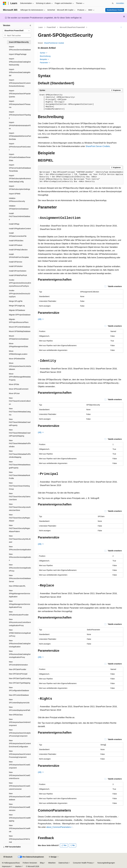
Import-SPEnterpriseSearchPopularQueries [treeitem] (20, 94)
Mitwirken (52, 863)
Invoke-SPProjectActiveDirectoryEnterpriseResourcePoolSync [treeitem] (20, 283)
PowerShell (51, 27)
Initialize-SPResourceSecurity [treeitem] (17, 200)
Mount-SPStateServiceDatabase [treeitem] (19, 337)
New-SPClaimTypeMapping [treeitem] (20, 683)
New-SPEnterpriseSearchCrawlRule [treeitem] (20, 828)
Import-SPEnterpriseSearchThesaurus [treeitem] (20, 104)
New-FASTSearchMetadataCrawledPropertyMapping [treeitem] (20, 433)
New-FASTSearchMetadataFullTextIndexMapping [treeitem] (20, 454)
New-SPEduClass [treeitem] (16, 715)
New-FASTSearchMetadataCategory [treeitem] (20, 412)
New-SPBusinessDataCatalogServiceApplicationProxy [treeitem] (20, 654)
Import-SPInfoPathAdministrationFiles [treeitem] (20, 125)
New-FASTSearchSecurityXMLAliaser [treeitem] (20, 539)
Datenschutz (63, 863)
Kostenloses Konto (115, 10)
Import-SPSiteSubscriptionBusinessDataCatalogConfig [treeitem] (20, 179)
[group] (81, 177)
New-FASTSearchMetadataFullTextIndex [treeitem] (20, 443)
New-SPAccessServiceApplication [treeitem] (20, 548)
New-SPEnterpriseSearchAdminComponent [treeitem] (20, 722)
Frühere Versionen (30, 863)
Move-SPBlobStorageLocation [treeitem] (18, 353)
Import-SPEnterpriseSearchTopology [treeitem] (20, 115)
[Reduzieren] (30, 25)
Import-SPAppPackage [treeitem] (18, 54)
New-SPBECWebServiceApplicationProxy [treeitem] (20, 633)
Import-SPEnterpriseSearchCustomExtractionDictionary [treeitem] (20, 83)
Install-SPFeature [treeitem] (16, 245)
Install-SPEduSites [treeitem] (16, 241)
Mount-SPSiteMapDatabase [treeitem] (20, 331)
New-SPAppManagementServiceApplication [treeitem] (20, 594)
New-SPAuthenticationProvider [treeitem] (19, 613)
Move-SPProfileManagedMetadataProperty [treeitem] (20, 377)
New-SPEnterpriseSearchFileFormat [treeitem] (19, 839)
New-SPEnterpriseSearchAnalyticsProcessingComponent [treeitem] (20, 733)
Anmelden (120, 3)
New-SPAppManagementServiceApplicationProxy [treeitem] (20, 604)
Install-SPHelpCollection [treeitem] (18, 250)
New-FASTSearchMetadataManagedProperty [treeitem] (20, 465)
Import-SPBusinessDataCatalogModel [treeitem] (20, 72)
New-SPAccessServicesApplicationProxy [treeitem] (20, 568)
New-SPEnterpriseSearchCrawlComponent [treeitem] (20, 765)
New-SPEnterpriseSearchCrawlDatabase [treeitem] (20, 797)
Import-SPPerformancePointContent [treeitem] (20, 147)
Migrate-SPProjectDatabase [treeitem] (20, 315)
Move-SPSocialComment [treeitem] (19, 389)
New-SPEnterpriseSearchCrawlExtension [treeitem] (20, 807)
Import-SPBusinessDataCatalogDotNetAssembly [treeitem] (20, 62)
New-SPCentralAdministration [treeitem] (18, 663)
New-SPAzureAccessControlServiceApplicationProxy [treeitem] (20, 622)
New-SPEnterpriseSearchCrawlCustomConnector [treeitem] (20, 786)
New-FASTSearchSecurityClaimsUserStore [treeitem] (20, 497)
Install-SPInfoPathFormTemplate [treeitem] (19, 256)
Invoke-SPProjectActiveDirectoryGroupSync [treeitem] (20, 294)
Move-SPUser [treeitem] (14, 393)
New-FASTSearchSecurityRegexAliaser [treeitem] (19, 518)
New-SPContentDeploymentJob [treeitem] (19, 701)
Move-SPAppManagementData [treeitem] (18, 345)
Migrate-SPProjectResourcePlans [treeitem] (19, 321)
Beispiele (45, 59)
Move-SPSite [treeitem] (14, 384)
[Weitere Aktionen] (121, 27)
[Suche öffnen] (113, 3)
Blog (42, 863)
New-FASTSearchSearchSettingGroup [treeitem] (19, 486)
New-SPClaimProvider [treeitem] (18, 669)
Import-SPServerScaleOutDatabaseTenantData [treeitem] (20, 168)
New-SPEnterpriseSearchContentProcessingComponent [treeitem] (20, 754)
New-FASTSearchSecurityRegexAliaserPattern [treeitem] (19, 528)
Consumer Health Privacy (83, 863)
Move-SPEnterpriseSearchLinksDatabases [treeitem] (20, 366)
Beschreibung (45, 56)
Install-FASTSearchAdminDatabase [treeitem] (20, 216)
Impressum (6, 866)
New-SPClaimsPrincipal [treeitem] (18, 674)
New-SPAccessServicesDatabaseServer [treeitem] (20, 578)
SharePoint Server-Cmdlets (98, 146)
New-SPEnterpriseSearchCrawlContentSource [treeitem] (20, 775)
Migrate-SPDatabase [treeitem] (17, 310)
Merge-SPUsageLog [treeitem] (17, 306)
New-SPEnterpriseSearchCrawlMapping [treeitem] (20, 818)
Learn (41, 27)
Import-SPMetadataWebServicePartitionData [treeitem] (20, 136)
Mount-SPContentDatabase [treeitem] (20, 327)
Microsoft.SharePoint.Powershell (72, 27)
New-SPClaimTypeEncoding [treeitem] (20, 678)
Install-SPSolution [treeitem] (16, 266)
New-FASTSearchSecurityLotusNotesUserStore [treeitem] (20, 507)
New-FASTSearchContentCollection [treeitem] (20, 401)
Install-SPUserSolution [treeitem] (18, 271)
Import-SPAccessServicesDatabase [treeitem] (20, 48)
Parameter (45, 63)
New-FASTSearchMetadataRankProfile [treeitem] (19, 475)
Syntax (44, 53)
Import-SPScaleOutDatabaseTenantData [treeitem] (20, 157)
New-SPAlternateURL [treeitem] (17, 586)
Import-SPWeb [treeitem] (15, 194)
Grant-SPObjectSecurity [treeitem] (19, 42)
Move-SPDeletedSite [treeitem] (17, 359)
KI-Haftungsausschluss (11, 863)
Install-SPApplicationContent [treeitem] (20, 229)
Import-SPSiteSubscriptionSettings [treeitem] (19, 188)
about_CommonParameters (59, 827)
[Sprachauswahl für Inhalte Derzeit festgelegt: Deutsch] (8, 857)
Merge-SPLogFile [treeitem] (16, 301)
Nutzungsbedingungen (106, 863)
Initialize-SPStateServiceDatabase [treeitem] (19, 207)
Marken (18, 866)
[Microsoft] (5, 3)
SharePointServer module (54, 43)
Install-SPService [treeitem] (16, 262)
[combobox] (17, 31)
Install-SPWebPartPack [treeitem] (18, 275)
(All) (41, 319)
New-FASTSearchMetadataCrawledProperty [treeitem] (20, 422)
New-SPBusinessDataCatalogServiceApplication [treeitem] (20, 644)
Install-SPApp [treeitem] (14, 224)
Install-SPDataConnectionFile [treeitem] (18, 235)
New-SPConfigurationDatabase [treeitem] (19, 689)
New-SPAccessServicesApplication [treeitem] (20, 557)
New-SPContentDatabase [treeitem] (19, 695)
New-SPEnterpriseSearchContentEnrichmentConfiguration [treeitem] (20, 744)
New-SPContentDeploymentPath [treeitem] (20, 709)
